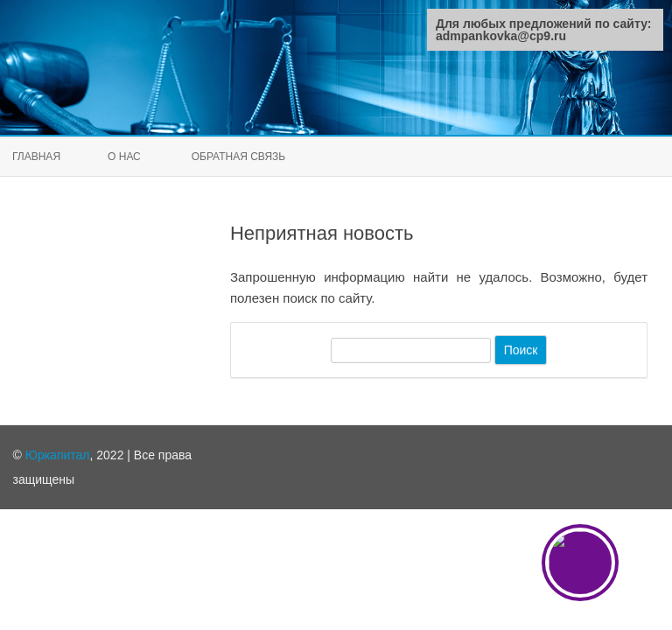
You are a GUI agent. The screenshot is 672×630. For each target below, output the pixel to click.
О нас (124, 157)
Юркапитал (58, 455)
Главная (36, 157)
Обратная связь (239, 157)
